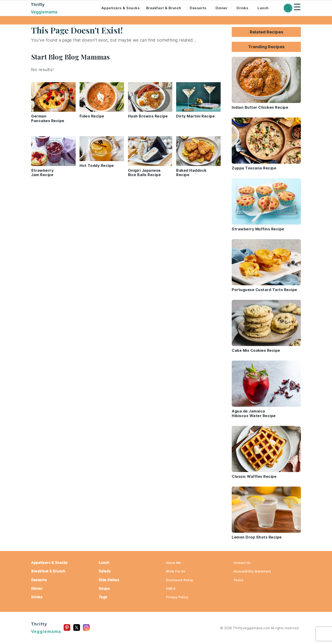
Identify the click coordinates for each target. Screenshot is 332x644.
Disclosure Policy (180, 580)
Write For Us (176, 571)
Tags (103, 597)
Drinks (242, 8)
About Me (173, 563)
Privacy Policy (177, 597)
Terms (239, 580)
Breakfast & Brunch (164, 8)
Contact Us (242, 563)
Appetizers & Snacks (121, 8)
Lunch (263, 8)
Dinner (221, 8)
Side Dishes (109, 580)
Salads (105, 571)
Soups (104, 588)
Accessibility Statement (252, 571)
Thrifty (60, 9)
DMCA (171, 589)
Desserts (198, 8)
